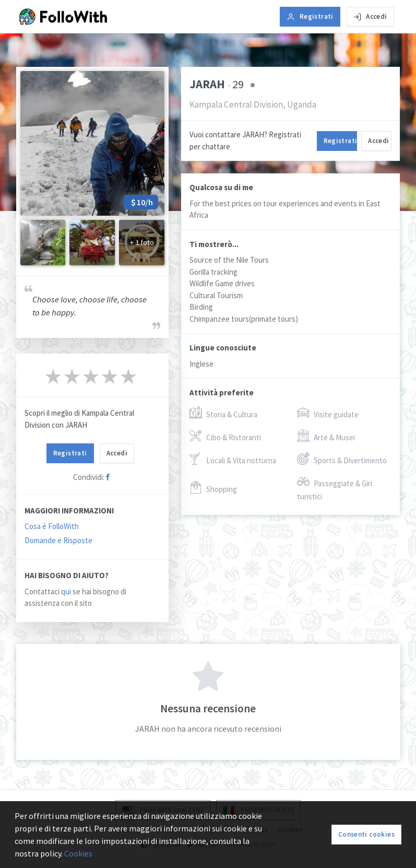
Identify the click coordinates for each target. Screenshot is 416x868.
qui (66, 591)
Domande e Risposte (58, 540)
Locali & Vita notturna (233, 459)
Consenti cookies (366, 834)
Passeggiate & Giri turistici (335, 489)
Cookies (78, 853)
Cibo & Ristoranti (225, 436)
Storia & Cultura (223, 413)
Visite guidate (328, 413)
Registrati (310, 16)
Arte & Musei (326, 436)
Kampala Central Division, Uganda (253, 104)
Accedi (370, 16)
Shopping (213, 488)
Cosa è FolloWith (52, 526)
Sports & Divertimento (342, 459)
